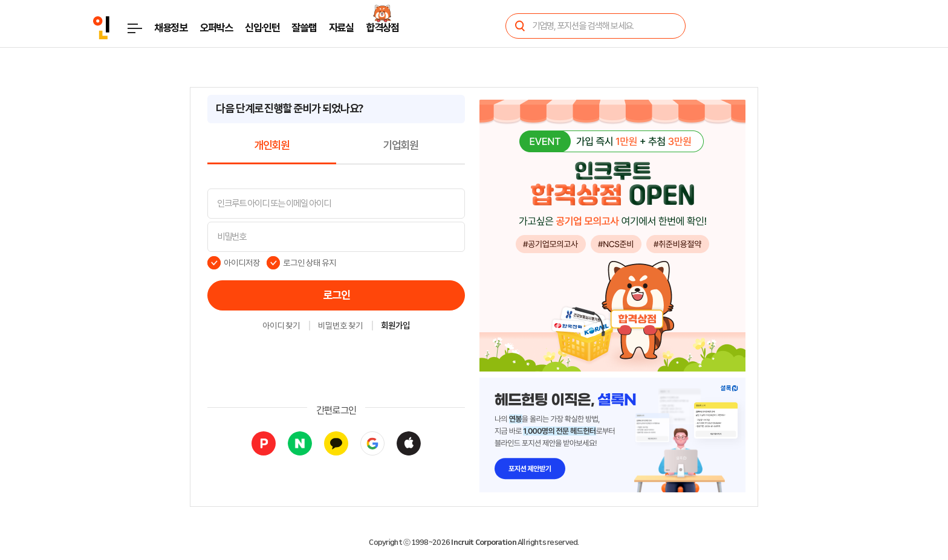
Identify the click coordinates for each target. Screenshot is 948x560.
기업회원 (401, 146)
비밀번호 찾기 (340, 326)
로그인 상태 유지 (310, 263)
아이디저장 (242, 263)
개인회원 (272, 146)
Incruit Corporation (483, 542)
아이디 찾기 (281, 326)
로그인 (336, 295)
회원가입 (395, 326)
